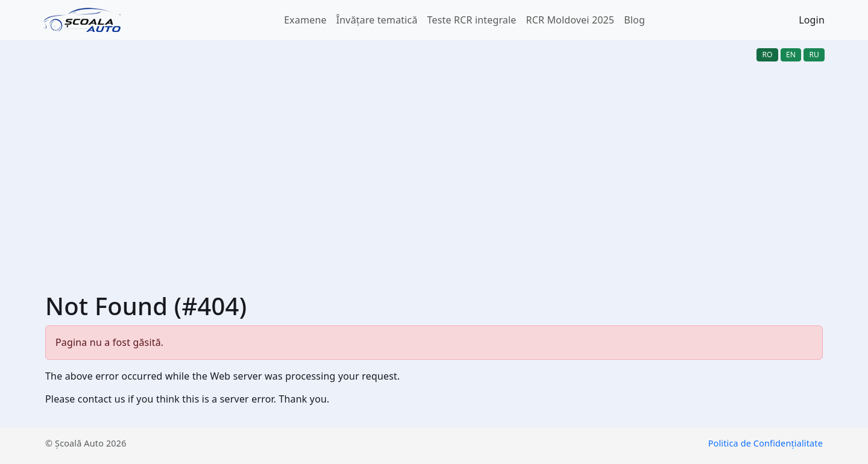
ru (814, 55)
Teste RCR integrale (472, 20)
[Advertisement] (434, 159)
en (791, 55)
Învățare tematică (377, 20)
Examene (305, 20)
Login (812, 20)
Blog (634, 20)
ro (767, 55)
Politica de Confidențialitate (766, 443)
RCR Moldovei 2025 (571, 20)
